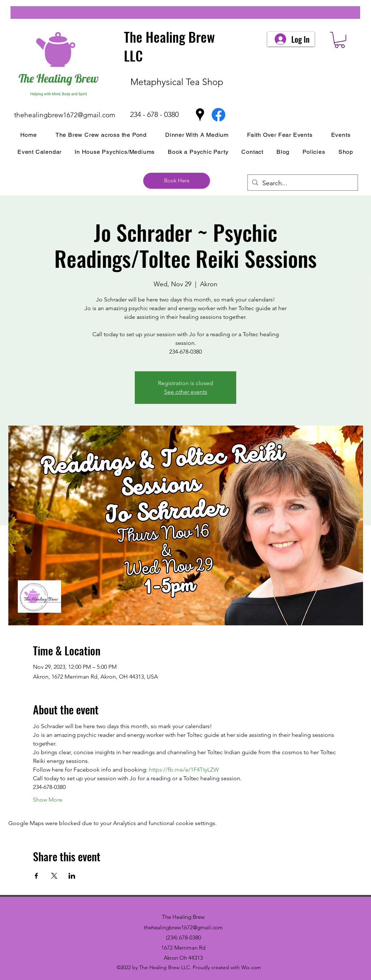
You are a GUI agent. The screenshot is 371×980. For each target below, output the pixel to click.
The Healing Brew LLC (169, 46)
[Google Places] (200, 115)
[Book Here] (177, 181)
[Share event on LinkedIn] (72, 876)
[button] (340, 40)
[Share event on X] (54, 876)
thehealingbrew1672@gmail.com (65, 115)
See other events (186, 392)
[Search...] (302, 183)
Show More (48, 800)
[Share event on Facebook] (36, 876)
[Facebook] (218, 115)
